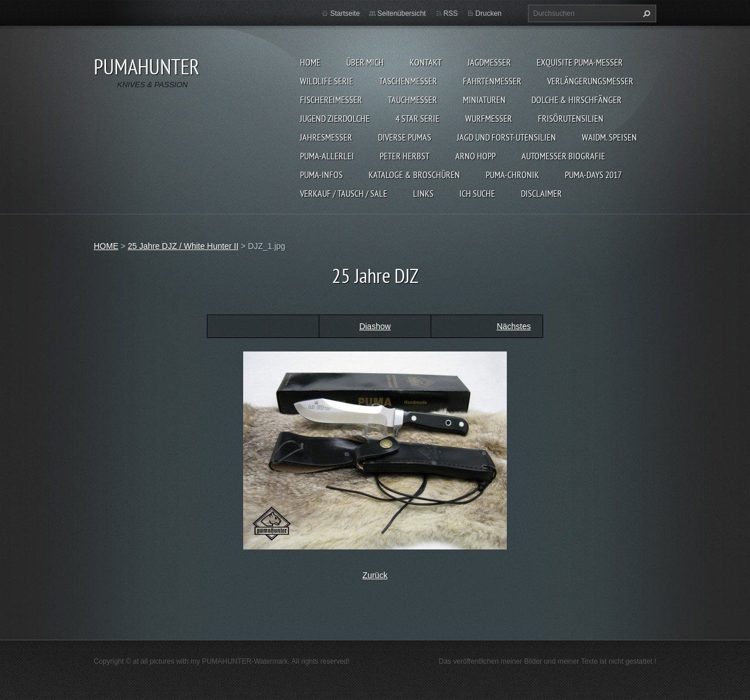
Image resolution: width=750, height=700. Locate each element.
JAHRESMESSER (326, 137)
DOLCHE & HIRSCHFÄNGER (577, 100)
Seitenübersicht (402, 13)
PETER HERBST (405, 156)
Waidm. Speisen (609, 137)
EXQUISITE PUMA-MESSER (580, 62)
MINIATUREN (484, 100)
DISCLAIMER (541, 193)
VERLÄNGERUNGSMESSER (590, 81)
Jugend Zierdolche (335, 118)
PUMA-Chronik (512, 175)
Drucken (488, 13)
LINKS (423, 193)
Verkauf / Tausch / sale (344, 193)
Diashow (375, 326)
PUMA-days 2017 (593, 175)
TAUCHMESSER (412, 100)
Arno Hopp (475, 156)
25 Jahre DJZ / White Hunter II (183, 246)
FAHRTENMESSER (492, 81)
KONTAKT (426, 62)
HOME (310, 62)
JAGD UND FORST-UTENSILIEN (507, 137)
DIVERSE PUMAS (405, 137)
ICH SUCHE (477, 193)
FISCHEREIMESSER (331, 100)
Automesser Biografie (563, 156)
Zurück (375, 575)
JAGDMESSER (489, 62)
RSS (451, 13)
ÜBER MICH (365, 62)
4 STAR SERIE (417, 118)
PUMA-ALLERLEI (327, 156)
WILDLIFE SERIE (327, 81)
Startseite (345, 13)
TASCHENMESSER (408, 81)
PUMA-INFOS (321, 175)
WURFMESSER (489, 118)
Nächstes (514, 326)
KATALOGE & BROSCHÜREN (414, 175)
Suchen (645, 13)
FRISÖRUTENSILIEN (571, 118)
